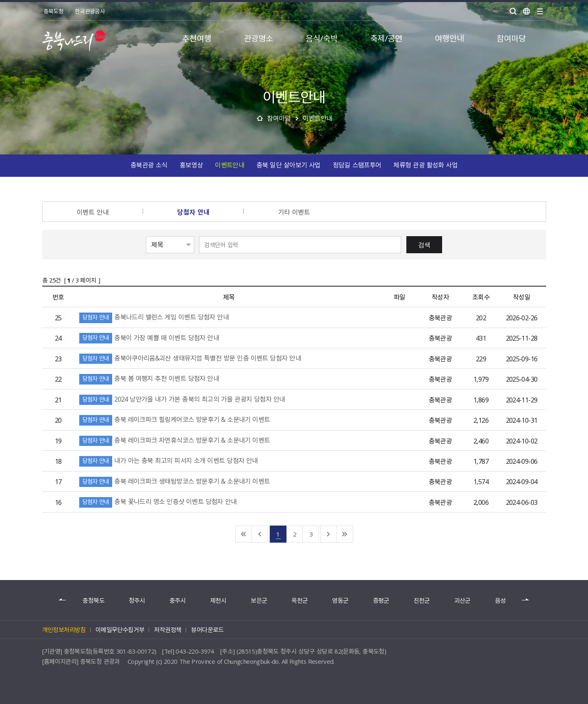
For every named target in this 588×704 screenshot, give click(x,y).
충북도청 (53, 11)
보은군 (259, 601)
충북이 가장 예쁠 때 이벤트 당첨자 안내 (159, 337)
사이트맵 (540, 11)
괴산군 (462, 601)
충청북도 (93, 601)
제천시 (218, 601)
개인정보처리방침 (64, 630)
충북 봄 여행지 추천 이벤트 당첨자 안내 (159, 378)
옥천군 (299, 601)
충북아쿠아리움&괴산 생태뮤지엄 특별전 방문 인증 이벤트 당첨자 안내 (200, 358)
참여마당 (279, 118)
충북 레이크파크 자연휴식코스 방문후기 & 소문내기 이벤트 (184, 440)
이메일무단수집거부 (120, 630)
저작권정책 (168, 630)
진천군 (422, 601)
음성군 (503, 601)
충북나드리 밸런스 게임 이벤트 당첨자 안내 (164, 317)
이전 (63, 600)
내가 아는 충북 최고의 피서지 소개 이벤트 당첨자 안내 (178, 460)
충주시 (178, 601)
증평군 (381, 601)
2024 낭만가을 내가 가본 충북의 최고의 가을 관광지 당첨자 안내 (192, 399)
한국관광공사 (90, 11)
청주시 (137, 601)
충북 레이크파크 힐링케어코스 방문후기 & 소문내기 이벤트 (184, 419)
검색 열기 (513, 11)
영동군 (340, 601)
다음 (526, 600)
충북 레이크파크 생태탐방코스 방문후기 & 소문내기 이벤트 (184, 481)
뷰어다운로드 (207, 630)
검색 (424, 245)
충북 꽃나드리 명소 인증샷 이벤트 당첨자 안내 (168, 501)
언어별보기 (527, 11)
